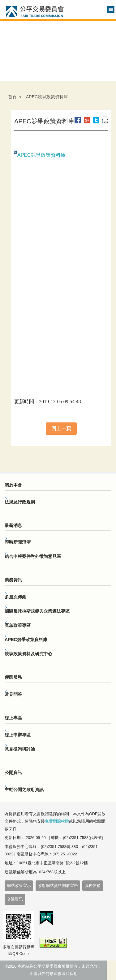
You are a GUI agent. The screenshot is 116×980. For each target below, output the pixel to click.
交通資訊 (15, 899)
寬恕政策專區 (18, 625)
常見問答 (13, 694)
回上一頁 (61, 428)
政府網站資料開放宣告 (58, 886)
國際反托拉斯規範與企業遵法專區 (37, 611)
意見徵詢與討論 (20, 749)
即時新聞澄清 (18, 542)
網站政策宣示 (19, 886)
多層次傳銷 (15, 597)
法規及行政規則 (20, 502)
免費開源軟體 (57, 821)
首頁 (12, 97)
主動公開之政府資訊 (24, 790)
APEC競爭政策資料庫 (41, 155)
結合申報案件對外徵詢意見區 (33, 556)
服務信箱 (92, 886)
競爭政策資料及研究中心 (28, 654)
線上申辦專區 (18, 735)
